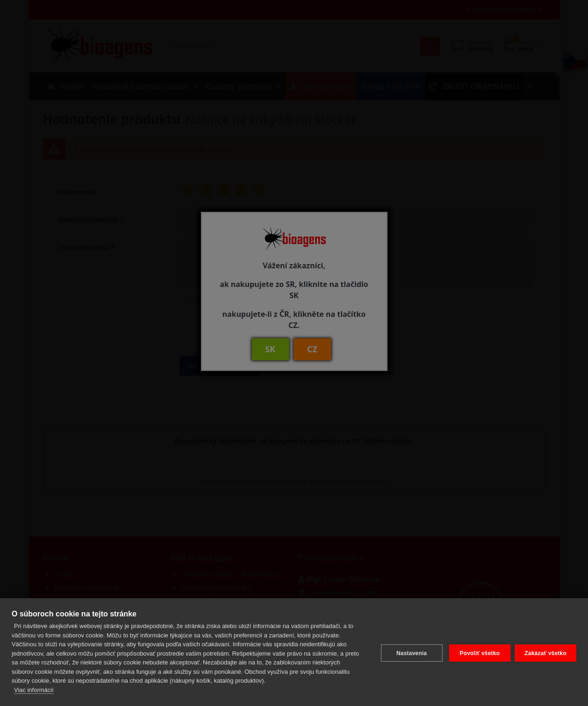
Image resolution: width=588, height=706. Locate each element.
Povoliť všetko (477, 652)
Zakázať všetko (546, 652)
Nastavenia (409, 652)
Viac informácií (34, 690)
